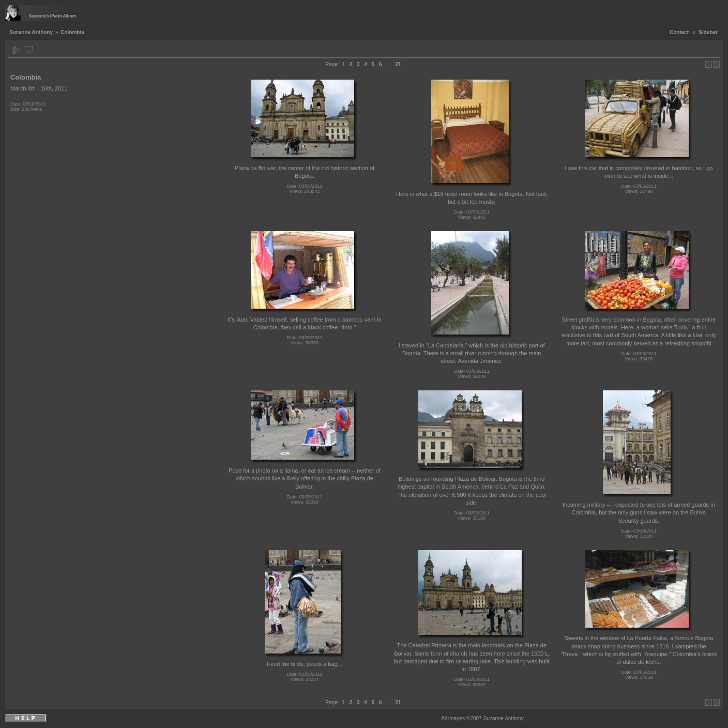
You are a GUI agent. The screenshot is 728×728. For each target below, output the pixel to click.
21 (398, 64)
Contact (679, 32)
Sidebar (708, 32)
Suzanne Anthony (31, 32)
